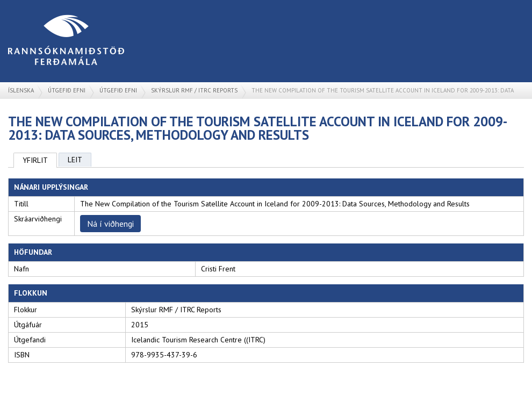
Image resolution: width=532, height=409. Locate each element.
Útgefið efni (67, 90)
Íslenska (21, 90)
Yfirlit (35, 160)
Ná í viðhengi (110, 224)
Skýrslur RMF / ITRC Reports (194, 90)
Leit (75, 160)
